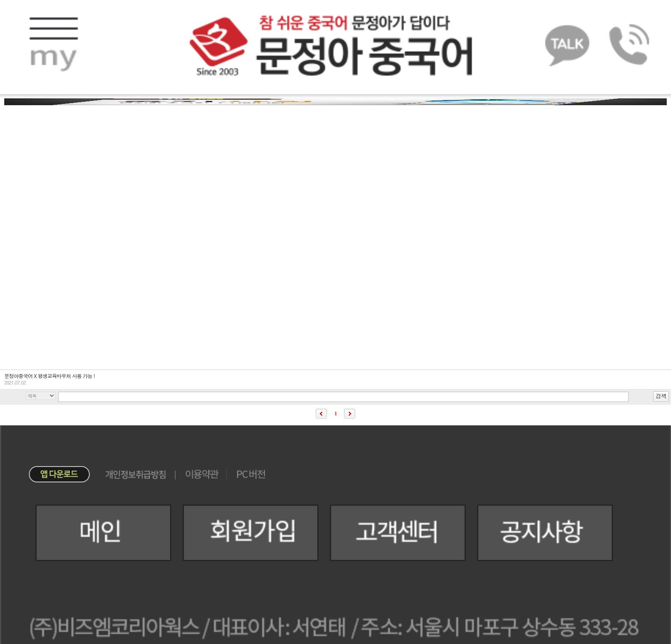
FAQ (54, 152)
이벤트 (617, 312)
